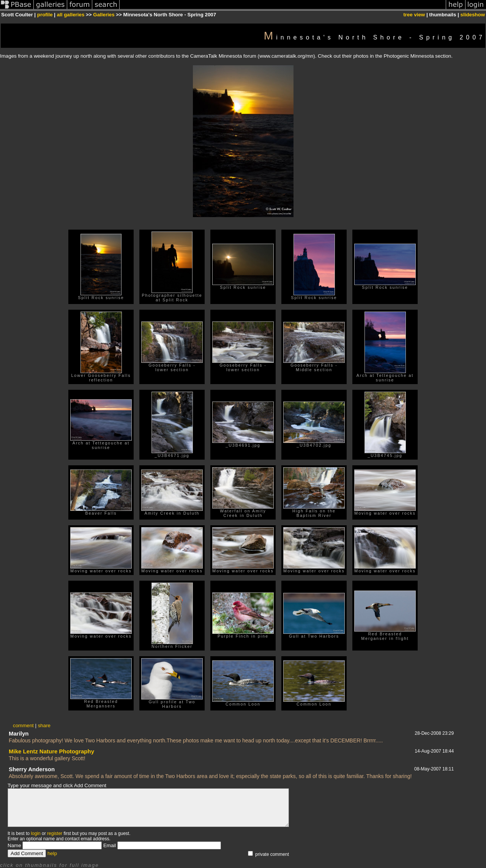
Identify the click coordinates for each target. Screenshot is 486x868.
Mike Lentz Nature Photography (51, 751)
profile (45, 15)
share (44, 725)
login (36, 833)
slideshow (473, 15)
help (52, 853)
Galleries (104, 15)
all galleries (71, 15)
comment (23, 725)
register (55, 833)
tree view (414, 15)
